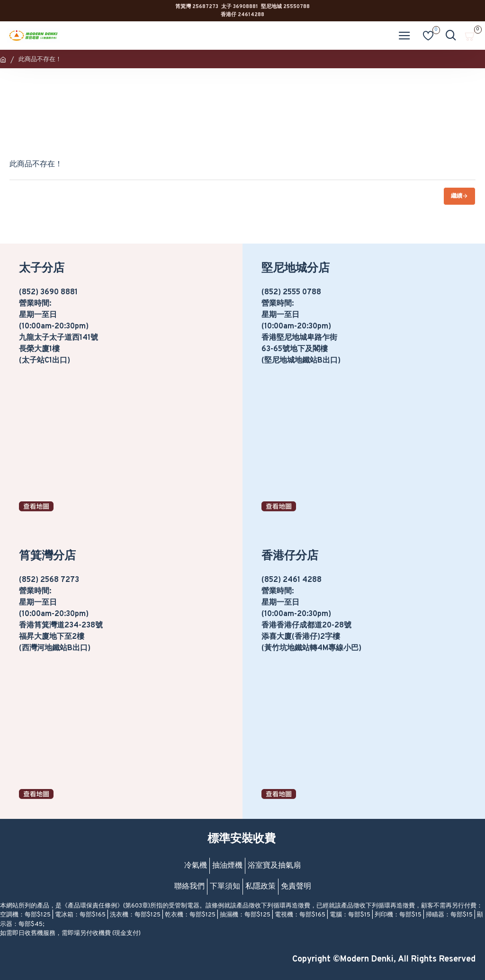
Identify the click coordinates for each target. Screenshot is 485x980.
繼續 (457, 196)
